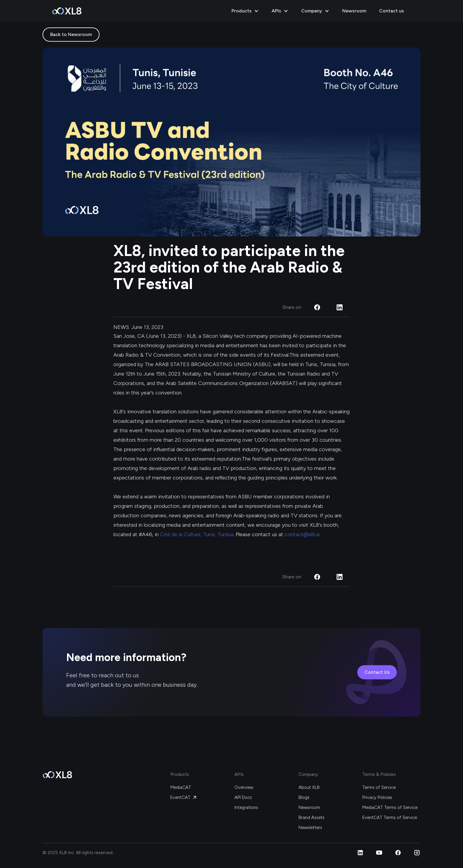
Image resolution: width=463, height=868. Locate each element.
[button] (246, 11)
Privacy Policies (377, 797)
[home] (67, 11)
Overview (244, 787)
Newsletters (310, 828)
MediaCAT (181, 787)
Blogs (304, 797)
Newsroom (354, 11)
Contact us (392, 11)
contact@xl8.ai (302, 534)
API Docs (243, 797)
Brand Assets (312, 818)
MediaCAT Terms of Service (390, 807)
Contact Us (377, 672)
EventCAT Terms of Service (390, 818)
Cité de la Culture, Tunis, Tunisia (197, 534)
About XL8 (309, 787)
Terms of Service (379, 787)
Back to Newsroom (71, 34)
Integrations (246, 807)
